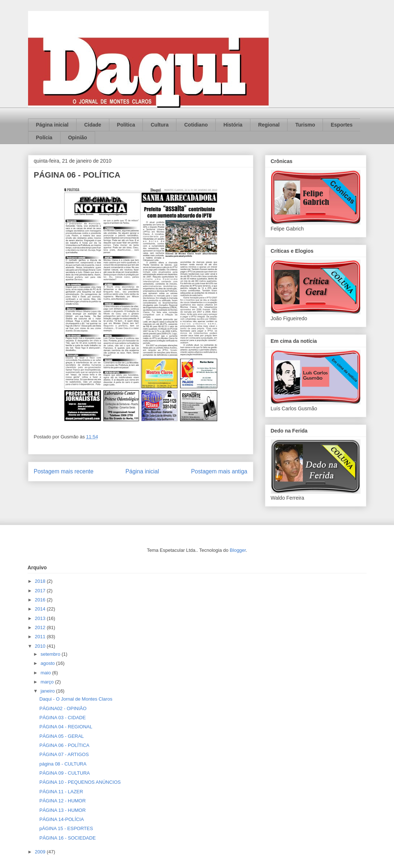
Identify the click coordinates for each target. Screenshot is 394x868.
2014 (41, 609)
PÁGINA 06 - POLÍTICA (64, 745)
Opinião (78, 137)
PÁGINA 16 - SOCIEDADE (68, 838)
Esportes (342, 125)
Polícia (44, 137)
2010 (41, 646)
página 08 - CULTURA (63, 764)
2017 (41, 591)
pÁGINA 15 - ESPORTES (66, 828)
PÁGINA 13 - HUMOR (63, 810)
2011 (41, 637)
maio (46, 673)
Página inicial (52, 125)
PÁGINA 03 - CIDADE (63, 718)
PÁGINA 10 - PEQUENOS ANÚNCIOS (80, 782)
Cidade (93, 125)
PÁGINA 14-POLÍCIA (62, 819)
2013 (41, 618)
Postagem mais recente (64, 471)
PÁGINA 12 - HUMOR (63, 801)
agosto (48, 663)
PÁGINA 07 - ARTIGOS (64, 754)
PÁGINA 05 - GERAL (62, 736)
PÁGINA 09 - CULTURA (65, 773)
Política (126, 125)
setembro (51, 654)
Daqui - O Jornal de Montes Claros (76, 699)
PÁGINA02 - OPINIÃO (63, 708)
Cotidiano (196, 125)
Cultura (159, 125)
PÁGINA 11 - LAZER (61, 792)
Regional (269, 125)
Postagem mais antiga (219, 471)
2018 (41, 581)
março (48, 682)
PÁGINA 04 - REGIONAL (66, 727)
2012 (41, 627)
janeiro (48, 691)
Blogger (238, 550)
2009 (41, 852)
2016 (41, 600)
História (233, 125)
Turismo (305, 125)
